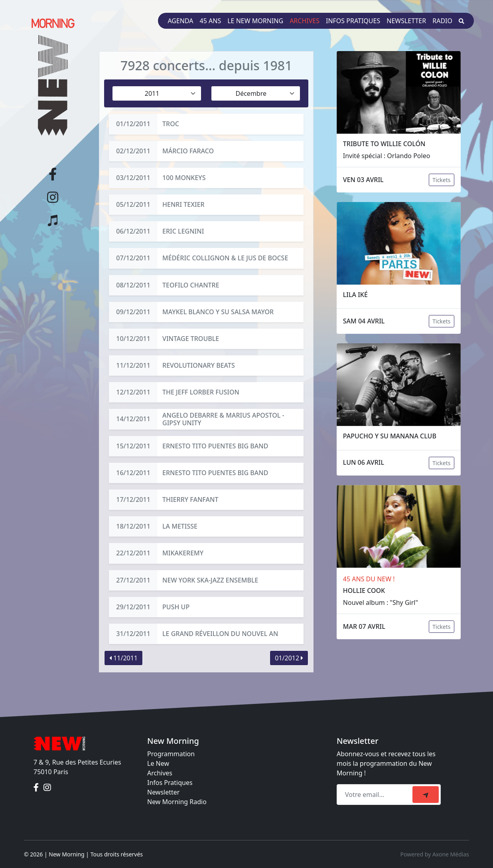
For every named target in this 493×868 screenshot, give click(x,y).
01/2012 (289, 658)
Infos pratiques (353, 21)
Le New (158, 763)
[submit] (426, 795)
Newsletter (406, 21)
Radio (442, 21)
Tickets (441, 180)
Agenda (180, 21)
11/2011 (123, 658)
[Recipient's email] (376, 795)
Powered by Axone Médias (435, 854)
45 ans (211, 21)
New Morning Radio (177, 802)
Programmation (171, 754)
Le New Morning (255, 21)
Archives (305, 21)
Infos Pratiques (170, 783)
